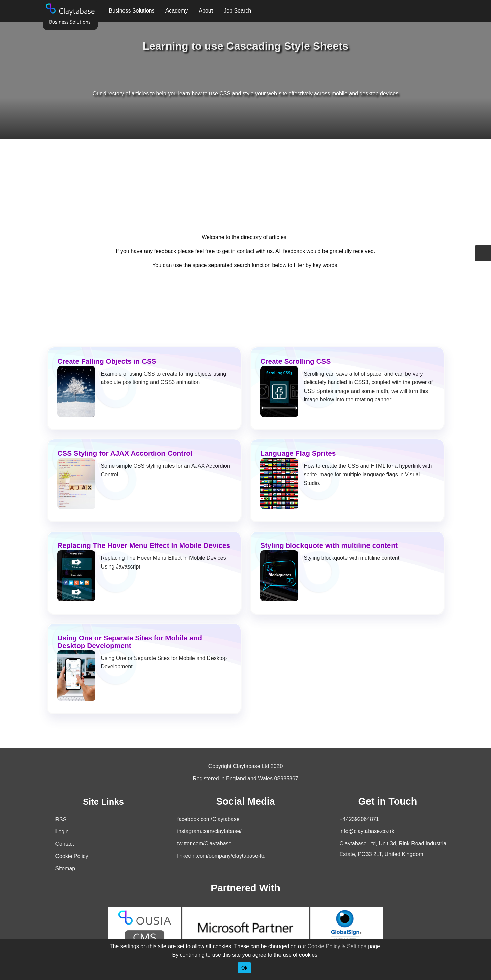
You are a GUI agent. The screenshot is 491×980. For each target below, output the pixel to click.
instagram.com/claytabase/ (209, 831)
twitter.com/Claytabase (205, 843)
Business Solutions (132, 11)
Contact (65, 844)
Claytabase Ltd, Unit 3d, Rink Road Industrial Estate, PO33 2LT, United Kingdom (394, 849)
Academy (177, 11)
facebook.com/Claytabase (208, 819)
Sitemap (65, 868)
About (206, 11)
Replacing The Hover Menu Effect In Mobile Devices (144, 545)
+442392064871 (359, 819)
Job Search (237, 11)
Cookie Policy (72, 856)
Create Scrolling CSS (295, 361)
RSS (61, 819)
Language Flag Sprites (298, 453)
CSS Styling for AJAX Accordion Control (125, 453)
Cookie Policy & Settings (337, 946)
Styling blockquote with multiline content (329, 545)
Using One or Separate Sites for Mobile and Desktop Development (130, 642)
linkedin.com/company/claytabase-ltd (221, 856)
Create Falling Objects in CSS (107, 361)
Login (62, 832)
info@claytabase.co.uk (367, 831)
